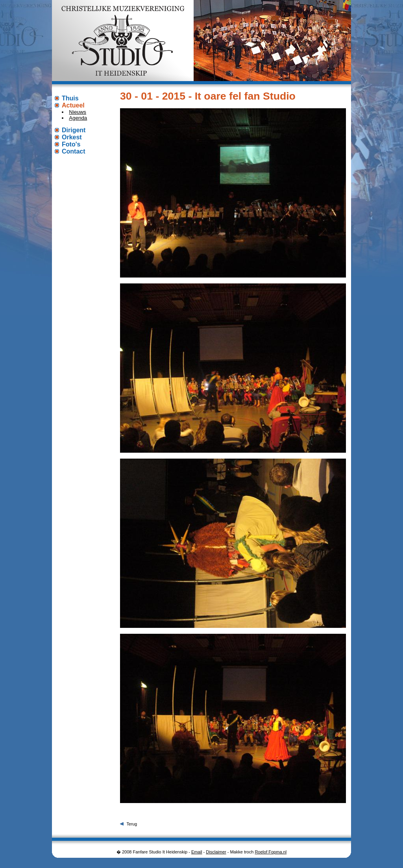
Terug (132, 824)
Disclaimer (216, 852)
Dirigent (74, 130)
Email (197, 852)
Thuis (70, 98)
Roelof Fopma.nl (271, 852)
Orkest (72, 137)
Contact (74, 151)
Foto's (71, 144)
